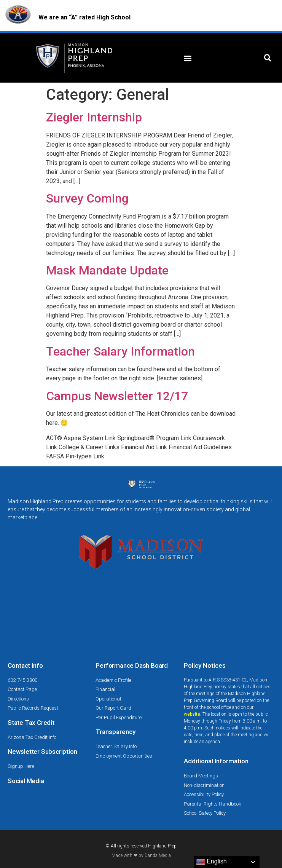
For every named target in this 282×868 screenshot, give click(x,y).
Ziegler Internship (94, 117)
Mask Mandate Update (107, 270)
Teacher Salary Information (120, 351)
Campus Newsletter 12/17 (117, 396)
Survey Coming (87, 198)
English (211, 862)
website (192, 714)
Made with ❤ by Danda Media (141, 855)
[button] (188, 58)
